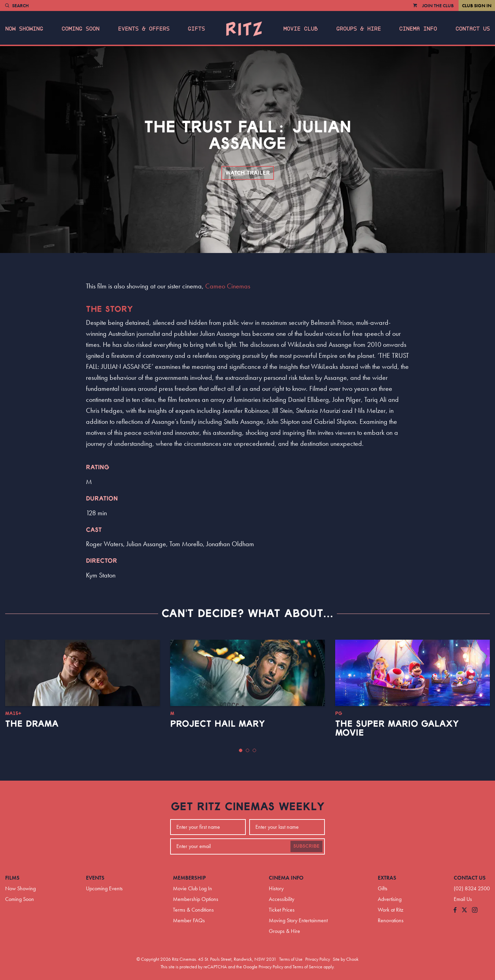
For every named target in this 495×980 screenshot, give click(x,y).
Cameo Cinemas (228, 286)
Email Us (463, 899)
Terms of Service (307, 967)
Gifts (196, 29)
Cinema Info (418, 29)
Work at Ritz (390, 910)
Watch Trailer (248, 173)
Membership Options (196, 899)
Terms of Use (291, 959)
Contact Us (473, 29)
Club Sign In (477, 5)
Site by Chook (346, 959)
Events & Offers (144, 29)
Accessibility (282, 899)
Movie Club (300, 29)
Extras (387, 878)
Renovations (391, 920)
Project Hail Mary (218, 724)
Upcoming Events (104, 888)
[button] (241, 750)
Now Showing (24, 29)
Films (12, 878)
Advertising (390, 899)
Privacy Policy (318, 959)
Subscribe (306, 846)
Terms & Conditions (193, 910)
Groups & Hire (359, 29)
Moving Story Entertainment (298, 920)
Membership (189, 878)
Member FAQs (189, 920)
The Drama (32, 724)
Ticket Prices (282, 910)
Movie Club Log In (192, 888)
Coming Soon (80, 29)
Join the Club (438, 5)
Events (95, 878)
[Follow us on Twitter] (464, 910)
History (276, 888)
